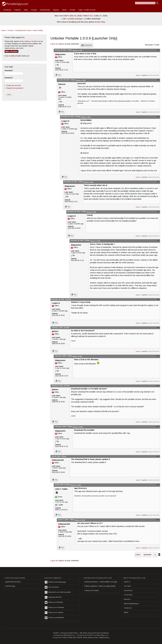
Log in (53, 44)
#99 (158, 328)
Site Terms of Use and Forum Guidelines (94, 633)
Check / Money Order (90, 638)
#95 (158, 182)
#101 (158, 386)
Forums (34, 10)
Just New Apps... (11, 586)
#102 (158, 426)
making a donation (31, 41)
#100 (158, 356)
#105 (158, 520)
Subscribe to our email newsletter (58, 592)
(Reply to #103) (76, 485)
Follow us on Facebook (54, 608)
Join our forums (52, 587)
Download (7, 10)
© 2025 (56, 633)
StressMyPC (64, 16)
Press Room (128, 591)
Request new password (15, 88)
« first (138, 555)
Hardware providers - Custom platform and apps (101, 582)
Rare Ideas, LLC (70, 635)
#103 (158, 456)
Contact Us (128, 608)
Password (9, 78)
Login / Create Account (87, 10)
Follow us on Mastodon (54, 618)
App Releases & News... (13, 582)
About (64, 10)
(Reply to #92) (81, 80)
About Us (127, 582)
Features (18, 10)
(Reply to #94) (88, 182)
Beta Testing (38, 30)
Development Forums (23, 30)
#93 (158, 80)
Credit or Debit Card (69, 638)
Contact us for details (92, 591)
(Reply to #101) (78, 427)
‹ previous (147, 555)
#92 (158, 50)
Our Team (127, 586)
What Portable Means (131, 604)
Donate (72, 10)
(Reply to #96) (95, 241)
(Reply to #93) (86, 117)
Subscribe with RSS (53, 597)
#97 (158, 240)
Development (45, 10)
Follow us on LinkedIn (54, 613)
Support (56, 10)
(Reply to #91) (77, 50)
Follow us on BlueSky (54, 602)
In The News (128, 595)
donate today (100, 22)
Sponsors (127, 599)
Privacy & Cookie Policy (69, 633)
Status (126, 612)
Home (3, 30)
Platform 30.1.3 (89, 16)
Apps (26, 10)
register (61, 44)
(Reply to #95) (91, 212)
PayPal (79, 638)
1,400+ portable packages (72, 19)
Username (9, 71)
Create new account (13, 85)
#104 (158, 485)
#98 (158, 299)
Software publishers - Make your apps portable (100, 586)
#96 (158, 212)
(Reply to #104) (80, 520)
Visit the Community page (55, 582)
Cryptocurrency (104, 638)
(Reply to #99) (77, 356)
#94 (158, 117)
